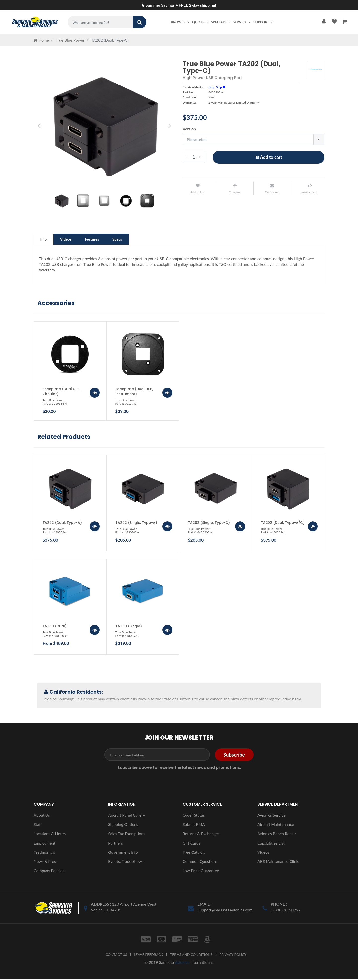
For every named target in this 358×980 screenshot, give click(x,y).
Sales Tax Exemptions (127, 834)
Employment (45, 844)
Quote (201, 22)
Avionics (182, 963)
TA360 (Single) (129, 627)
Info (45, 239)
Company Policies (49, 871)
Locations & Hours (50, 834)
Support (264, 22)
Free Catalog (194, 853)
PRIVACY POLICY (233, 955)
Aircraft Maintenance (276, 825)
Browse (180, 22)
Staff (38, 825)
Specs (127, 239)
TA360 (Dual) (55, 627)
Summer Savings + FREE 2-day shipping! (179, 5)
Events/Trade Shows (126, 862)
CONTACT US (116, 955)
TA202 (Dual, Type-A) (62, 523)
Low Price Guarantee (201, 871)
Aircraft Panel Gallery (127, 816)
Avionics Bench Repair (277, 834)
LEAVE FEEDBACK (149, 955)
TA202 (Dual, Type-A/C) (283, 523)
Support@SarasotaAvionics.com (225, 911)
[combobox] (254, 140)
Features (99, 239)
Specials (221, 22)
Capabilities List (271, 844)
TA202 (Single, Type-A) (136, 523)
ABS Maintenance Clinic (278, 862)
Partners (115, 844)
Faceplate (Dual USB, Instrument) (134, 392)
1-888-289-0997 (286, 911)
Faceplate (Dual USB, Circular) (61, 392)
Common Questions (200, 862)
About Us (42, 816)
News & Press (46, 862)
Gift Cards (192, 844)
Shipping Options (123, 825)
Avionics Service (271, 816)
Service (242, 22)
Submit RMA (194, 825)
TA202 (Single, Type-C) (209, 523)
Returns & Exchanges (201, 834)
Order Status (194, 816)
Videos (70, 239)
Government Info (123, 853)
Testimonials (44, 853)
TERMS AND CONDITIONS (191, 955)
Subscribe (234, 755)
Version (189, 129)
